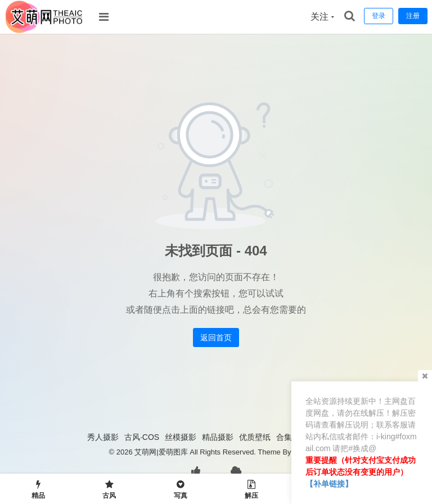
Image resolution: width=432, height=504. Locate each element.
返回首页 (216, 337)
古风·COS (142, 437)
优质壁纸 (255, 437)
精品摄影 (218, 437)
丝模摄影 (181, 437)
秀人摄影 (103, 437)
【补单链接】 (329, 484)
